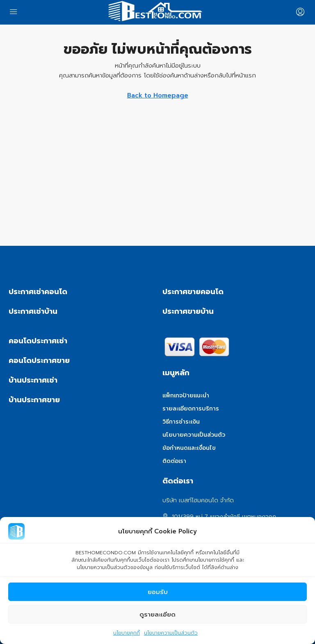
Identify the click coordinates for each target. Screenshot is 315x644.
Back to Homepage (158, 95)
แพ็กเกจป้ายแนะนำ (186, 396)
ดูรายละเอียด (157, 615)
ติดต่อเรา (174, 461)
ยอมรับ (158, 592)
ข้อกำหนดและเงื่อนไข (189, 448)
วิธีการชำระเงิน (181, 422)
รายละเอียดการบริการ (191, 409)
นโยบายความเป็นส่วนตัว (171, 633)
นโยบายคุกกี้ (127, 633)
